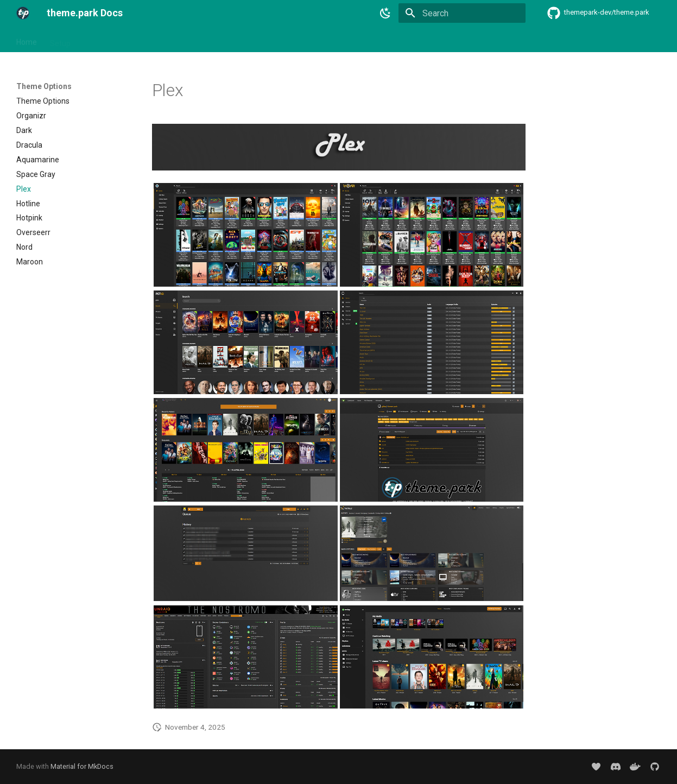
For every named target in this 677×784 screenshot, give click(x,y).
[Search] (462, 13)
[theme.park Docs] (23, 13)
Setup (60, 40)
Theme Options (192, 40)
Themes (98, 40)
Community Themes (267, 40)
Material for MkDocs (82, 766)
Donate (439, 40)
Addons (139, 40)
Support (399, 40)
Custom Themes (344, 40)
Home (27, 40)
